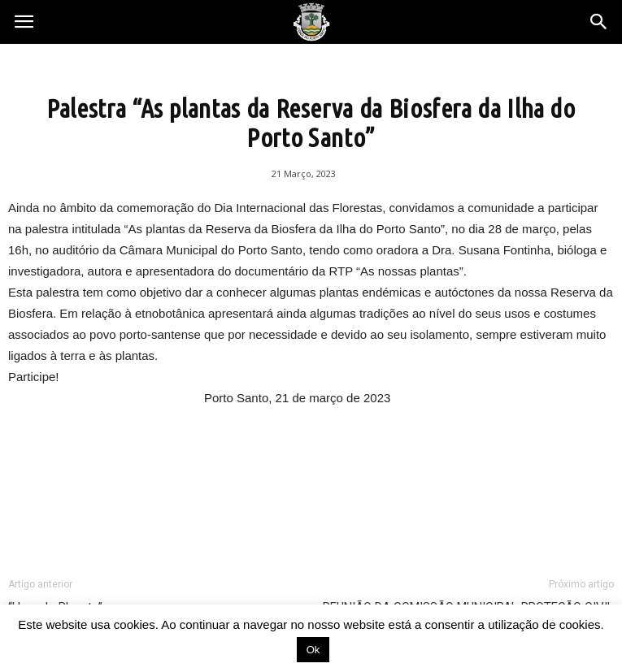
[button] (599, 22)
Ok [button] (313, 650)
